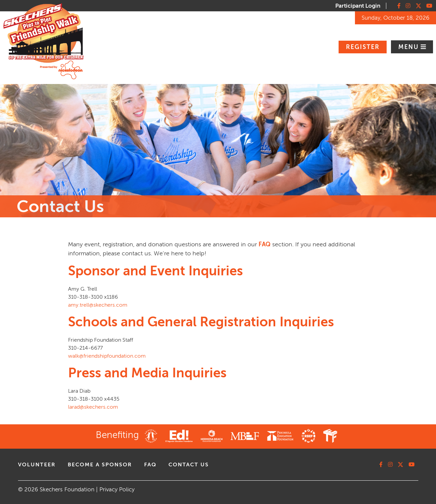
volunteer (37, 465)
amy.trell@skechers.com (98, 305)
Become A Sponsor (100, 465)
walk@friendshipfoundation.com (107, 356)
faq (150, 465)
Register (363, 47)
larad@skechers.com (93, 407)
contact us (189, 465)
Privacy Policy (117, 489)
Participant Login (358, 6)
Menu (409, 47)
